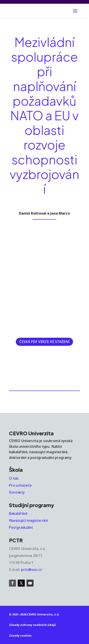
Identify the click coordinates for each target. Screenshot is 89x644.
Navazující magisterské (28, 520)
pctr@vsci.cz (31, 570)
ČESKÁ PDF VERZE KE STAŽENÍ (44, 342)
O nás (14, 478)
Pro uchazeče (20, 485)
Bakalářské (18, 513)
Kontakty (17, 492)
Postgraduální (21, 527)
